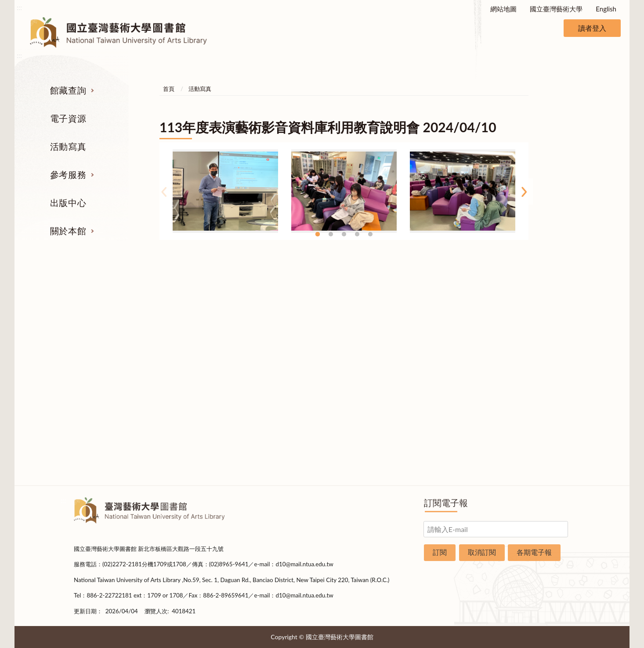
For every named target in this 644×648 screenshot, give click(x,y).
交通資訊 (536, 413)
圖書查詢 (108, 330)
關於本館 (68, 231)
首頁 (169, 89)
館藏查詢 (68, 90)
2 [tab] (331, 234)
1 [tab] (318, 234)
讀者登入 (592, 28)
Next (524, 192)
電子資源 (68, 118)
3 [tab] (344, 234)
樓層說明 (536, 330)
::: (19, 7)
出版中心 (68, 203)
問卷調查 (536, 462)
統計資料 (536, 363)
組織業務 (536, 314)
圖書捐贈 (536, 445)
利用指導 (365, 363)
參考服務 (68, 174)
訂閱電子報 (446, 503)
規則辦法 (536, 380)
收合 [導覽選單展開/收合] (563, 268)
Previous (164, 192)
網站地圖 (503, 9)
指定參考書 (365, 314)
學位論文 (108, 380)
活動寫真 (68, 146)
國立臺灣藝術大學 (556, 9)
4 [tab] (357, 234)
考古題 (365, 347)
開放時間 (536, 396)
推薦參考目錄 (365, 380)
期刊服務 (108, 314)
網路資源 (108, 363)
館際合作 (365, 330)
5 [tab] (370, 234)
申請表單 (536, 429)
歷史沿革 (536, 347)
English (606, 9)
